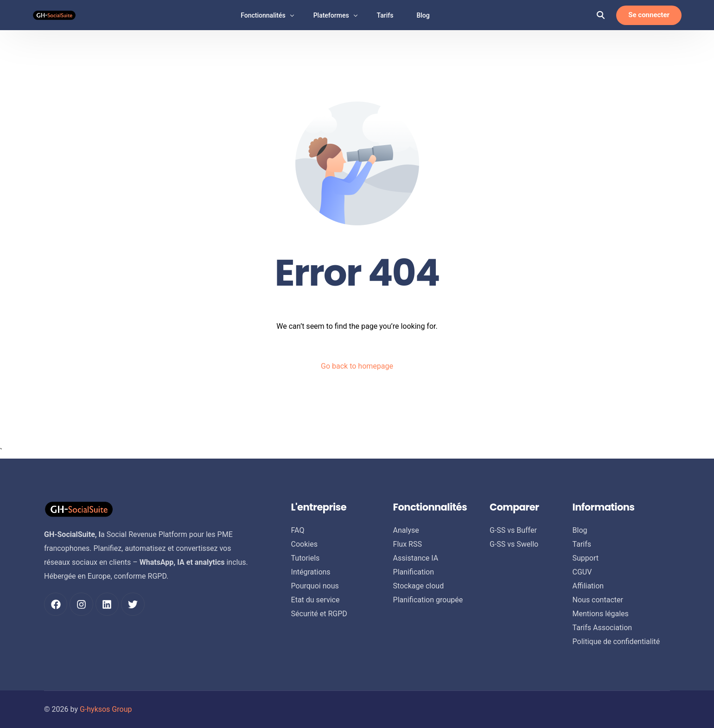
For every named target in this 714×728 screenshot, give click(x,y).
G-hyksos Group (106, 709)
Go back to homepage (357, 366)
